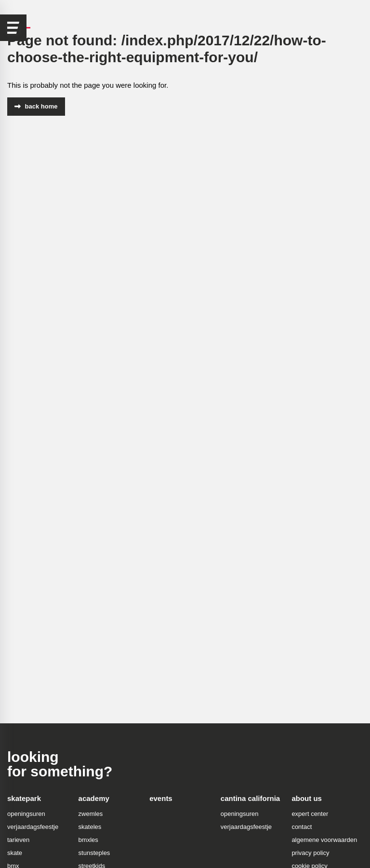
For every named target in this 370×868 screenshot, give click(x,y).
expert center (310, 814)
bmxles (88, 840)
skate (15, 853)
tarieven (18, 840)
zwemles (91, 814)
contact (302, 827)
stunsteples (94, 853)
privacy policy (310, 853)
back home (36, 106)
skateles (90, 827)
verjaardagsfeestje (33, 827)
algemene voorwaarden (324, 840)
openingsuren (26, 814)
